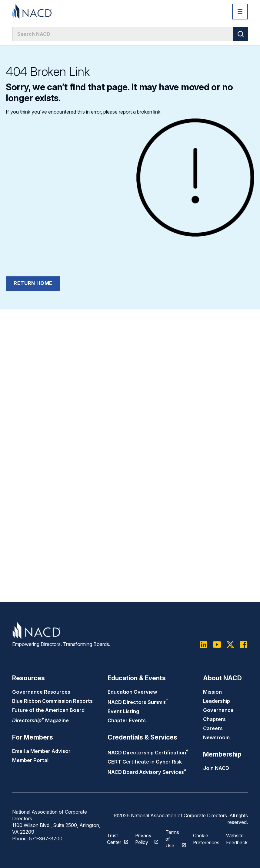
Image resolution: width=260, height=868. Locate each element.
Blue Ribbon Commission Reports (52, 702)
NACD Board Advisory (147, 773)
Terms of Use (172, 839)
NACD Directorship (148, 753)
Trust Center (113, 839)
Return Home (33, 283)
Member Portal (30, 761)
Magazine (40, 721)
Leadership (217, 702)
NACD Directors (138, 703)
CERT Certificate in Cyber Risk (145, 762)
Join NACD (216, 769)
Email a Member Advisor (41, 752)
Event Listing (123, 712)
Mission (212, 692)
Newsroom (216, 738)
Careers (213, 729)
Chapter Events (127, 721)
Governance (218, 711)
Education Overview (132, 692)
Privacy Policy (143, 839)
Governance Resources (41, 692)
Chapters (214, 720)
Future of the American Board (48, 711)
